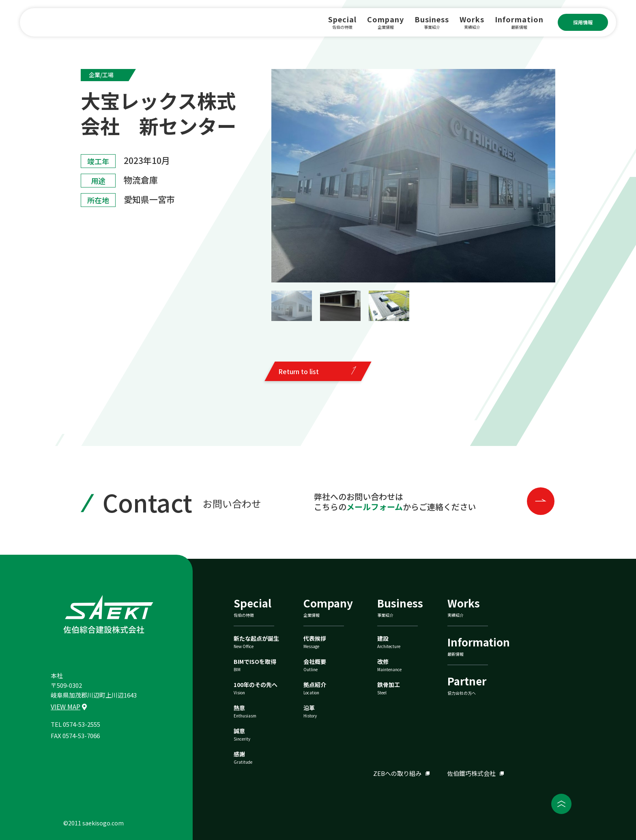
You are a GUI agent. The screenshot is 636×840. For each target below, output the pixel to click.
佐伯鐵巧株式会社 (471, 773)
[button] (292, 306)
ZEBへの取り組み (397, 773)
